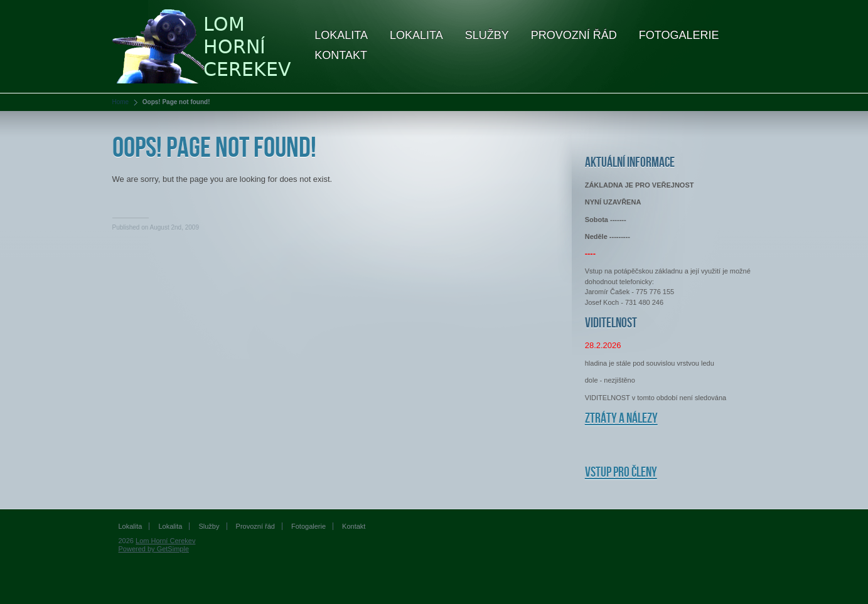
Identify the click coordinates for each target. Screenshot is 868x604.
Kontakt (341, 55)
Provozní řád (574, 35)
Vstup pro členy (621, 473)
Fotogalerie (679, 35)
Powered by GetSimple (154, 549)
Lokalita (341, 35)
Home (121, 102)
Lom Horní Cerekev (165, 541)
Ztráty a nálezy (621, 419)
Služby (487, 35)
